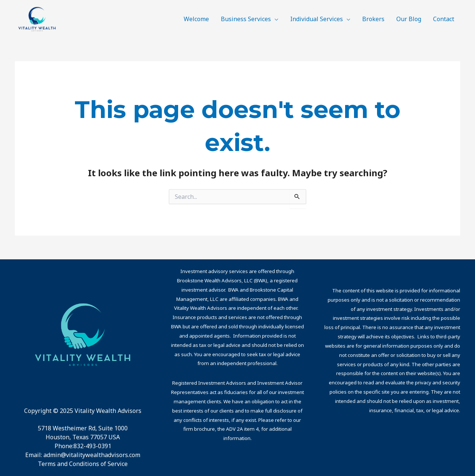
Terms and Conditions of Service (83, 464)
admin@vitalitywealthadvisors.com (92, 455)
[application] (275, 19)
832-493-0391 (92, 446)
